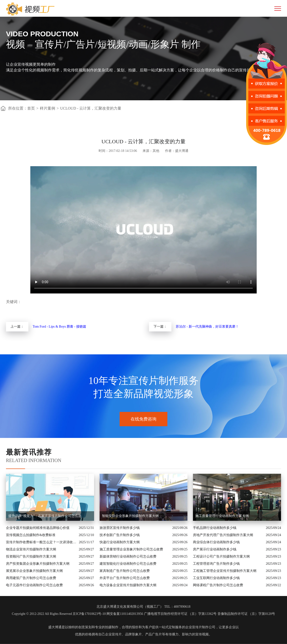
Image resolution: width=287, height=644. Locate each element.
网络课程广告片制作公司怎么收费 (218, 585)
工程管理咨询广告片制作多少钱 (216, 564)
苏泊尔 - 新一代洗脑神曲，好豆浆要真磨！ (207, 327)
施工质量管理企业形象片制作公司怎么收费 (131, 549)
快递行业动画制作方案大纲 (120, 542)
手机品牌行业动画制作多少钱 (215, 528)
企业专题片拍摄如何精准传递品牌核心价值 (38, 528)
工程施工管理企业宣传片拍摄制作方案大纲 (225, 571)
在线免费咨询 (143, 419)
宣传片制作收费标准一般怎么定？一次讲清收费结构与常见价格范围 (41, 542)
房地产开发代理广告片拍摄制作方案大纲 (223, 535)
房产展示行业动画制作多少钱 (215, 549)
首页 (31, 108)
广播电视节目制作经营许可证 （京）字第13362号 (180, 614)
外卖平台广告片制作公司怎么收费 (125, 578)
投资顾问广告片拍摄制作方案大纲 (31, 556)
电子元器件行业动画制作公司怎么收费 (34, 585)
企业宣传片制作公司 (200, 627)
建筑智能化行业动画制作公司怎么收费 (128, 564)
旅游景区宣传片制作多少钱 (120, 528)
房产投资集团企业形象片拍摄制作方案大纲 (38, 564)
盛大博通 (55, 627)
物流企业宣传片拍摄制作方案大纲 (31, 549)
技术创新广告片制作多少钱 (120, 535)
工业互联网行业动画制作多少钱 (216, 578)
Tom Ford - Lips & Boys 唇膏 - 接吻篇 (59, 327)
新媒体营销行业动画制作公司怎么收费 (128, 556)
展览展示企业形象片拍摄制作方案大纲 (34, 571)
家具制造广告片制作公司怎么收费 (125, 571)
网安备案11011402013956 (125, 614)
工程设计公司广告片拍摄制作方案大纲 (221, 556)
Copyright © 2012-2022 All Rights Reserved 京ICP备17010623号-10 (59, 614)
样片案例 (48, 108)
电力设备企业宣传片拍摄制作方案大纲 (128, 585)
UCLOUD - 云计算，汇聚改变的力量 (91, 108)
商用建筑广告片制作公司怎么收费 (31, 578)
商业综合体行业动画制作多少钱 (216, 542)
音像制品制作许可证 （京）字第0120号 (246, 614)
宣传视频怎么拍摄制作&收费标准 (31, 535)
